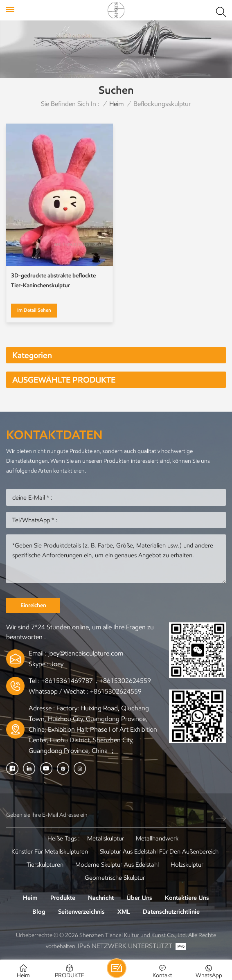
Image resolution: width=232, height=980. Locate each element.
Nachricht (101, 898)
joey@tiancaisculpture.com (86, 653)
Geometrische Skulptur (115, 878)
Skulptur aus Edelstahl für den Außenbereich (159, 852)
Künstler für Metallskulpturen (50, 852)
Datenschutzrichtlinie (171, 912)
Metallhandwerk (157, 838)
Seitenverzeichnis (81, 912)
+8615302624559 (116, 691)
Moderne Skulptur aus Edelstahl (117, 865)
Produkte (63, 898)
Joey (57, 664)
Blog (39, 912)
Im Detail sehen (34, 310)
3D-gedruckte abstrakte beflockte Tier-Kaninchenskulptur (53, 280)
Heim (116, 104)
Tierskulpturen (45, 865)
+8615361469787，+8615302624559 (96, 681)
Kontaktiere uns (187, 898)
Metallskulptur (106, 838)
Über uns (139, 898)
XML (124, 912)
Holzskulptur (187, 865)
